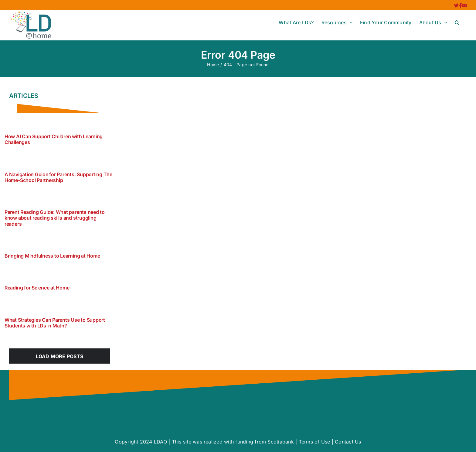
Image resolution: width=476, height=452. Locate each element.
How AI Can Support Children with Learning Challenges (54, 139)
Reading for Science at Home (37, 288)
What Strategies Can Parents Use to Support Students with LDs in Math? (55, 323)
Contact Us (348, 442)
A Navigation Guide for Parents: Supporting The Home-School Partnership (58, 177)
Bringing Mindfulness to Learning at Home (52, 256)
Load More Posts (60, 356)
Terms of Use (314, 442)
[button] (457, 22)
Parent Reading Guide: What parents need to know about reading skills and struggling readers (55, 218)
